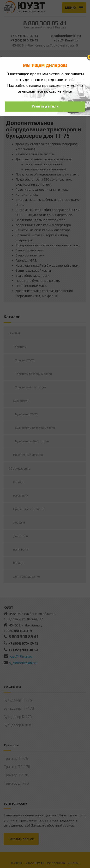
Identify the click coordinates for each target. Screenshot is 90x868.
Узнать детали (45, 106)
